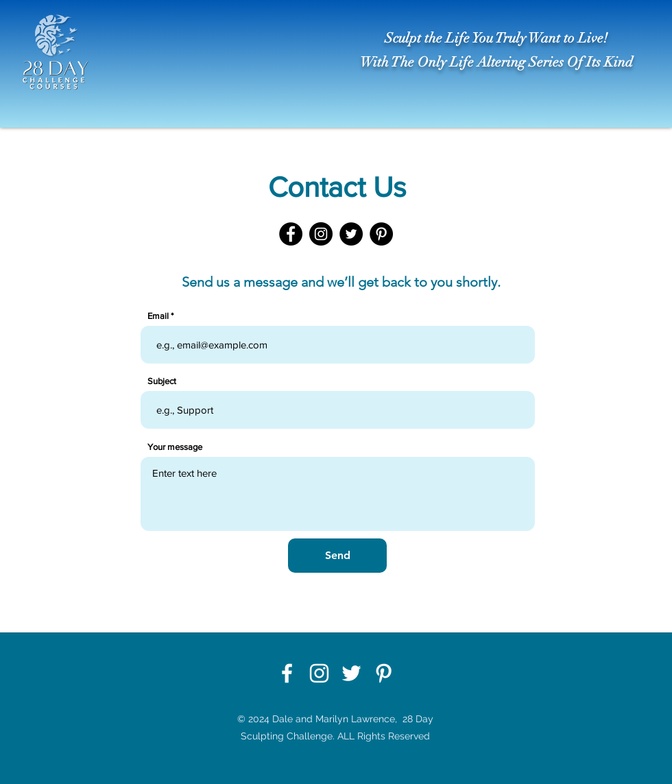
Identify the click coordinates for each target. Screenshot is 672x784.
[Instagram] (321, 234)
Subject (162, 381)
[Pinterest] (381, 234)
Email (158, 316)
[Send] (337, 556)
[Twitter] (351, 234)
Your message (175, 447)
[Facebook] (291, 234)
